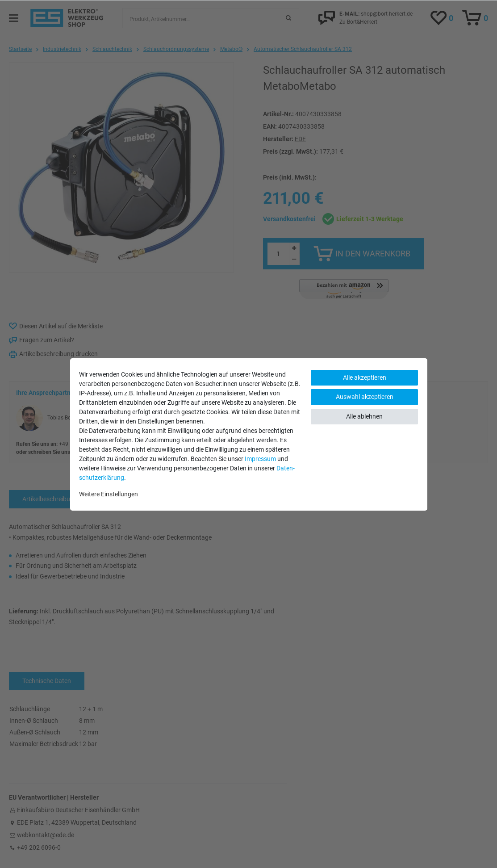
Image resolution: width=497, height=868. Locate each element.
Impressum (260, 459)
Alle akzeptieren (365, 377)
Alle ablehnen (364, 416)
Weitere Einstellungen (109, 494)
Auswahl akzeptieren (365, 397)
